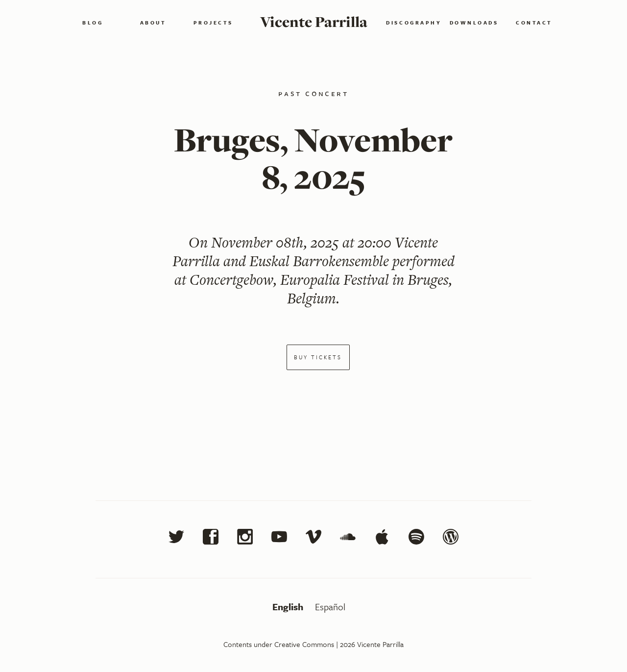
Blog (93, 23)
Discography (414, 23)
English (289, 607)
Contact (534, 23)
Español (330, 607)
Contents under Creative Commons (279, 644)
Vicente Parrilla (314, 22)
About (153, 23)
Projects (213, 23)
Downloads (474, 23)
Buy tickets (318, 357)
